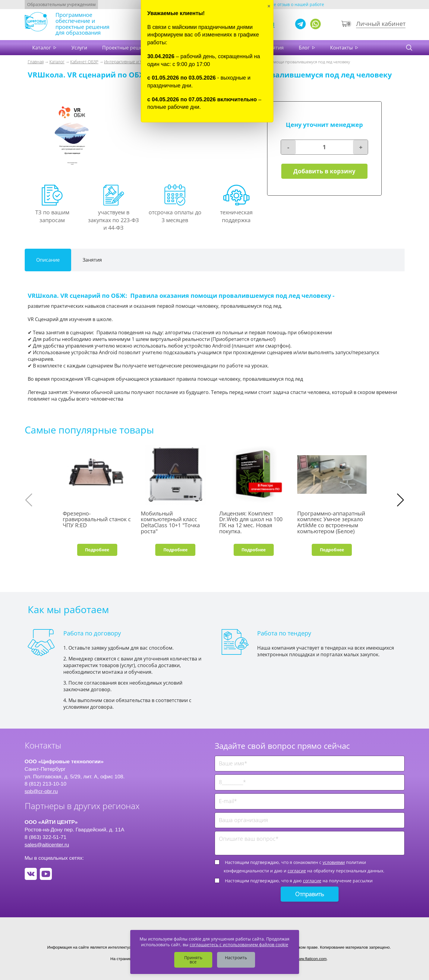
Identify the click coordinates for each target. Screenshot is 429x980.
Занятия (92, 260)
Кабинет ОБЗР (84, 62)
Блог (305, 48)
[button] (401, 500)
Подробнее (97, 550)
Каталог (42, 48)
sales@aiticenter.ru (47, 845)
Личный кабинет (381, 24)
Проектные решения (127, 48)
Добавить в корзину (324, 171)
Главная (36, 62)
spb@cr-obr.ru (41, 791)
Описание (48, 260)
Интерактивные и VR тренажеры (136, 62)
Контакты (342, 48)
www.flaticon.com (311, 959)
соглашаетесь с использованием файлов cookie (239, 945)
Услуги (79, 48)
